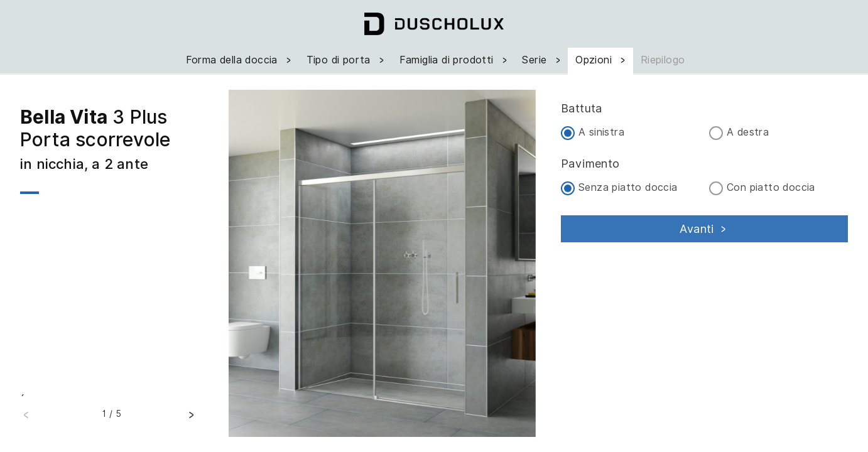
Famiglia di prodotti (455, 60)
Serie (542, 60)
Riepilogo (663, 60)
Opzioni (602, 60)
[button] (191, 417)
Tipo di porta (347, 60)
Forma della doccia (240, 60)
